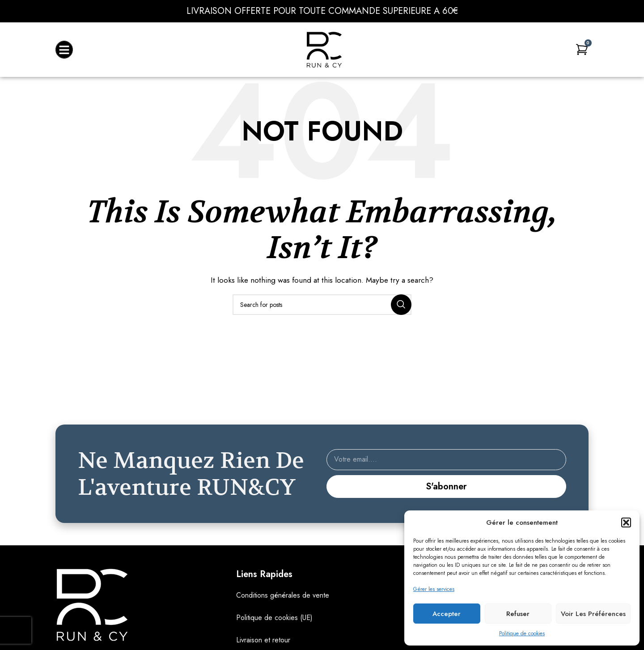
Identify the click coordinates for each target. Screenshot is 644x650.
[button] (626, 523)
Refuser (518, 614)
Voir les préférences (593, 614)
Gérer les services (434, 589)
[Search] (322, 305)
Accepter (447, 614)
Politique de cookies (522, 633)
